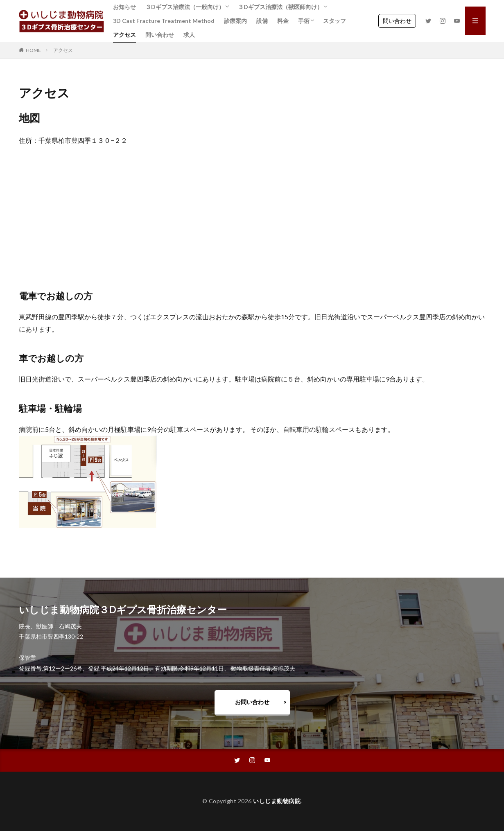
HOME (33, 50)
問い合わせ (160, 35)
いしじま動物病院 (277, 801)
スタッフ (334, 21)
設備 (262, 21)
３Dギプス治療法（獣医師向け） (280, 7)
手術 (304, 21)
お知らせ (124, 7)
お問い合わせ (252, 702)
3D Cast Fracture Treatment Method (164, 21)
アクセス (124, 35)
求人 (189, 35)
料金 (283, 21)
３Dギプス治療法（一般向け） (185, 7)
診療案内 (235, 21)
